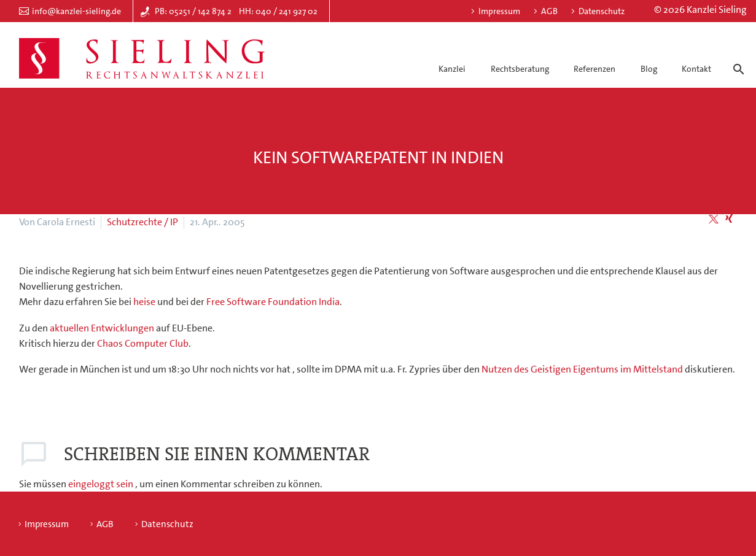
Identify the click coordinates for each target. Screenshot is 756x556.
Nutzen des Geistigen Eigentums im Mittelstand (583, 369)
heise (144, 302)
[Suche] (737, 58)
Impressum (499, 11)
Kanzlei (452, 69)
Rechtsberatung (520, 69)
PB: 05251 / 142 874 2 (193, 11)
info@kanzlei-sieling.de (76, 11)
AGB (549, 11)
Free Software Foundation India (273, 302)
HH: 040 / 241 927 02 (278, 11)
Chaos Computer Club (143, 343)
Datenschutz (602, 11)
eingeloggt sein (102, 484)
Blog (649, 69)
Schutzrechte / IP (142, 222)
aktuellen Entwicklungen (103, 328)
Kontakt (696, 69)
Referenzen (594, 69)
